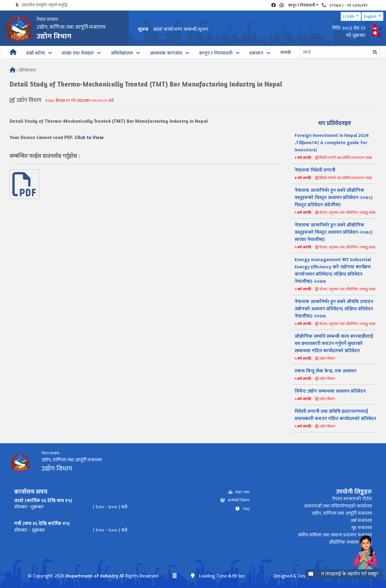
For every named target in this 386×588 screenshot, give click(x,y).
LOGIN (349, 16)
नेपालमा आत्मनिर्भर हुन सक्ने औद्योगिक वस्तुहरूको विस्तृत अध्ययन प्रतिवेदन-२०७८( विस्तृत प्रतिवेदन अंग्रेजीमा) (334, 198)
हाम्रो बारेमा (36, 53)
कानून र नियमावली (216, 53)
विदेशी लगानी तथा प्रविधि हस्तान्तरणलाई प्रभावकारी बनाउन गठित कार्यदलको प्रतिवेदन (335, 415)
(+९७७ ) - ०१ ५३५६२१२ (349, 5)
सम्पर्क (286, 53)
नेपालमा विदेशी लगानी (315, 170)
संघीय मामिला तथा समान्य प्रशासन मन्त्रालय (335, 535)
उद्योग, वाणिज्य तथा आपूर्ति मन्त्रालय (342, 513)
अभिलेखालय (122, 53)
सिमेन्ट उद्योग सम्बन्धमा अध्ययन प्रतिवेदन (330, 391)
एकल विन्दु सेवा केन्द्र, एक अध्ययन (326, 371)
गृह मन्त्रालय (362, 528)
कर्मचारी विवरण (237, 500)
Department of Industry (92, 576)
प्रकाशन (256, 53)
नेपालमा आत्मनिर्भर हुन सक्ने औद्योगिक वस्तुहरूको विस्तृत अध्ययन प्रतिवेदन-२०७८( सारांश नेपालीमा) (334, 232)
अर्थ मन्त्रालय (361, 521)
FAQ (245, 509)
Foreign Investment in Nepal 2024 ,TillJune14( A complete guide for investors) (332, 143)
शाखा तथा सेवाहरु (78, 53)
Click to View (89, 137)
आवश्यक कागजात (166, 53)
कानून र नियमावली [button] (302, 5)
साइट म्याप (241, 492)
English (371, 16)
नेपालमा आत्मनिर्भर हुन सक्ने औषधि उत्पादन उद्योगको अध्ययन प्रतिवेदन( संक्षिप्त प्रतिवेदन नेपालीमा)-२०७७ (334, 309)
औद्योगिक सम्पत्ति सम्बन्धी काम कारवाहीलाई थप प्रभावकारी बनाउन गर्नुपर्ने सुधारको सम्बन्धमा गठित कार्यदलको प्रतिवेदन (334, 344)
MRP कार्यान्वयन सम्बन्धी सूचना (181, 29)
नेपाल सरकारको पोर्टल (352, 499)
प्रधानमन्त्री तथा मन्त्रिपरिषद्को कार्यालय (338, 506)
